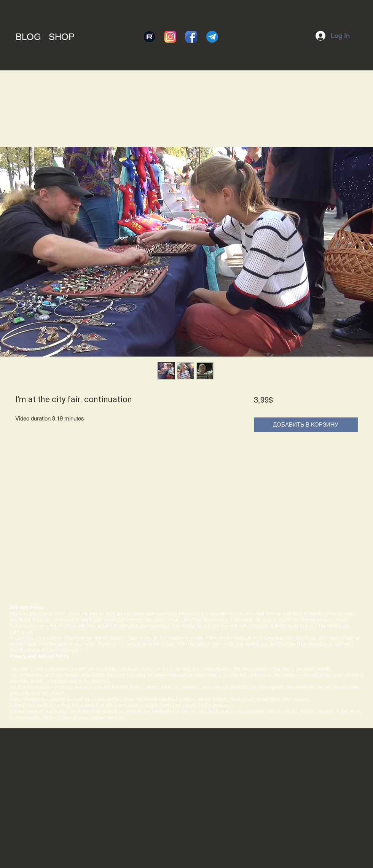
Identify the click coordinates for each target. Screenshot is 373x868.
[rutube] (149, 37)
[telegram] (212, 37)
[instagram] (170, 37)
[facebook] (191, 37)
